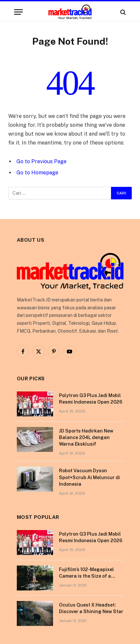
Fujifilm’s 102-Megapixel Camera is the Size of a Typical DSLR (86, 576)
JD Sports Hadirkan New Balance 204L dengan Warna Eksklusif (86, 437)
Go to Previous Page (42, 161)
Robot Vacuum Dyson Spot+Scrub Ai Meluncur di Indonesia (89, 477)
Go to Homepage (37, 173)
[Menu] (18, 12)
